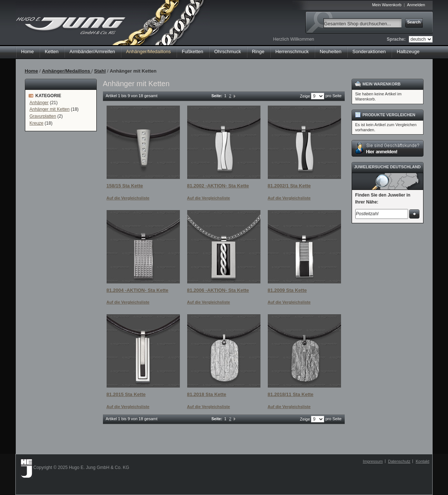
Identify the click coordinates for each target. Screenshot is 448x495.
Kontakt (423, 461)
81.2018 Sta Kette (207, 394)
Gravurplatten (43, 116)
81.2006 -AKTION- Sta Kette (218, 290)
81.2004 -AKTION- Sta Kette (138, 290)
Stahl (100, 71)
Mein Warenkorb (387, 5)
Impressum (373, 461)
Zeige (305, 96)
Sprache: (396, 39)
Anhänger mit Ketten (50, 109)
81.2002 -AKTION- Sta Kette (218, 186)
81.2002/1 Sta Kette (289, 186)
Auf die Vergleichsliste (128, 198)
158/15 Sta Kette (125, 186)
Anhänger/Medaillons (66, 71)
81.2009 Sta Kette (287, 290)
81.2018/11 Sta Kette (291, 394)
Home (28, 52)
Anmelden (416, 5)
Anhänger (39, 103)
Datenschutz (399, 461)
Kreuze (37, 123)
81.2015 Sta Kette (126, 394)
